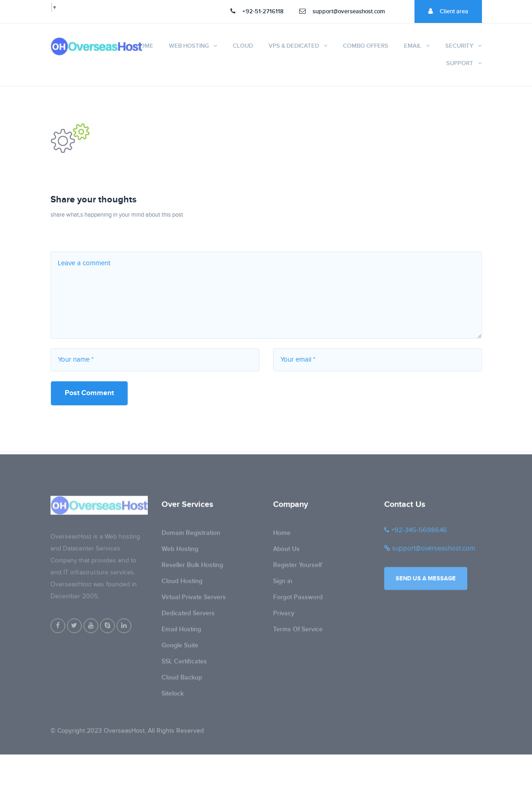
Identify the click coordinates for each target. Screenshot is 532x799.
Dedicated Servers (188, 616)
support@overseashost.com (342, 11)
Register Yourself (297, 568)
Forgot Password (298, 600)
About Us (286, 552)
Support (460, 63)
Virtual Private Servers (194, 600)
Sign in (283, 584)
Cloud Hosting (182, 584)
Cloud (243, 46)
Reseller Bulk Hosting (192, 568)
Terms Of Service (298, 632)
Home (145, 46)
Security (459, 46)
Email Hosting (181, 632)
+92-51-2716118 (257, 11)
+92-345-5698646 (416, 533)
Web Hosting (189, 46)
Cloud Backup (182, 680)
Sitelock (173, 696)
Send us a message (426, 581)
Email (413, 46)
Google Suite (180, 648)
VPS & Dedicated (294, 46)
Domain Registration (191, 536)
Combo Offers (366, 46)
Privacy (284, 616)
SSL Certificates (184, 664)
